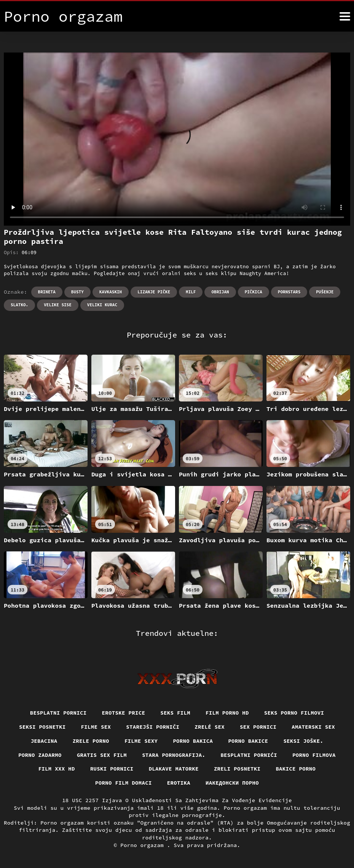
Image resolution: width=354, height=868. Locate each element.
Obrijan (220, 292)
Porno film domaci (124, 783)
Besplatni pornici (58, 713)
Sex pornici (258, 727)
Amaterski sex (313, 727)
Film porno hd (227, 713)
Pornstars (289, 292)
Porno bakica (193, 741)
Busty (77, 292)
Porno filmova (314, 755)
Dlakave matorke (174, 769)
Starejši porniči (153, 727)
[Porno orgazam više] (345, 16)
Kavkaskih (111, 292)
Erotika (179, 783)
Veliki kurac (102, 305)
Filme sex (96, 727)
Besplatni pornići (249, 755)
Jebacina (44, 741)
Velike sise (58, 305)
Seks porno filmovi (294, 713)
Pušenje (325, 292)
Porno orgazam (144, 845)
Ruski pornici (112, 769)
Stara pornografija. (174, 755)
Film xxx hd (57, 769)
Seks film (175, 713)
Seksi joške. (303, 741)
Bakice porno (296, 769)
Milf (191, 292)
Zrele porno (91, 741)
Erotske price (124, 713)
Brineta (47, 292)
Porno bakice (248, 741)
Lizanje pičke (154, 292)
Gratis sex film (102, 755)
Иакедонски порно (232, 783)
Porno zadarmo (40, 755)
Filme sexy (141, 741)
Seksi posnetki (42, 727)
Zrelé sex (210, 727)
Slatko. (19, 305)
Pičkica (254, 292)
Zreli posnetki (237, 769)
